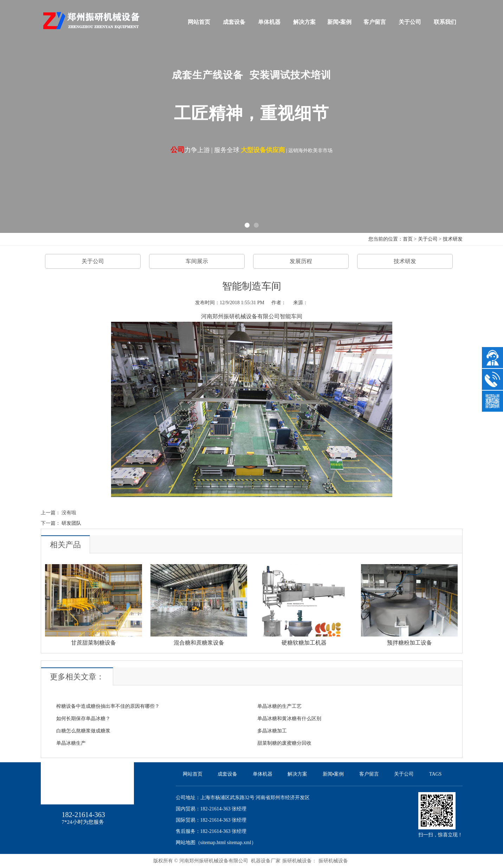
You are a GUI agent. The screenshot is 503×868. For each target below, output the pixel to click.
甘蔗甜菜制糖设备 (93, 643)
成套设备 (234, 22)
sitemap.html (213, 843)
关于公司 (410, 22)
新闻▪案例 (340, 22)
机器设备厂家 (266, 861)
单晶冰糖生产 (71, 743)
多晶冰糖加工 (272, 731)
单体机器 (269, 22)
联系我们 (445, 22)
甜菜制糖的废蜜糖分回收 (284, 743)
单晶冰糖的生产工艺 (279, 706)
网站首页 (199, 22)
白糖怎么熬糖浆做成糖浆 (83, 731)
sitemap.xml (239, 843)
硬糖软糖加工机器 (304, 643)
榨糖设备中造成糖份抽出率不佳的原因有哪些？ (108, 706)
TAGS (435, 774)
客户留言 (375, 22)
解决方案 (304, 22)
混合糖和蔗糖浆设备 (199, 643)
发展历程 (301, 261)
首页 (408, 239)
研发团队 (71, 523)
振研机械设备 (333, 861)
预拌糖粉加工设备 (410, 643)
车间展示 (197, 261)
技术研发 (453, 239)
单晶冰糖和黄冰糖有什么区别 (289, 719)
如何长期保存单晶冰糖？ (83, 719)
